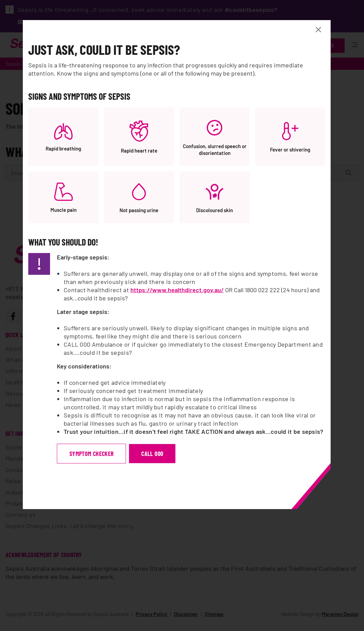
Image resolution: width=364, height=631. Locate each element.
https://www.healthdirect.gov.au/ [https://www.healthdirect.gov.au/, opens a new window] (183, 290)
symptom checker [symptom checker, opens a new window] (98, 454)
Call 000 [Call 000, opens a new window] (158, 454)
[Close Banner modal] (325, 30)
